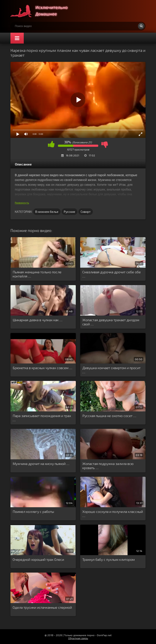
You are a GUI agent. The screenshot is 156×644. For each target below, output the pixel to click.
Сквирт (86, 212)
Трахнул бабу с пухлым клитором (109, 559)
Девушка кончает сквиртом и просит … (111, 370)
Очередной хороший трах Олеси (38, 559)
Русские (70, 212)
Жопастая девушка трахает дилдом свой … (111, 322)
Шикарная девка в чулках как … (37, 320)
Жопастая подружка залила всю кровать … (108, 466)
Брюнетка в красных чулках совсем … (42, 368)
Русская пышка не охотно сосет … (109, 416)
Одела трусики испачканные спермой (42, 607)
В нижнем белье (47, 212)
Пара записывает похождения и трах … (42, 418)
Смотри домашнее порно (43, 11)
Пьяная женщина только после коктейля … (37, 274)
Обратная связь (78, 638)
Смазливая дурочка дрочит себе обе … (112, 274)
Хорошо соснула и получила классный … (113, 514)
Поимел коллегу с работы (33, 511)
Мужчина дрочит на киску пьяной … (41, 464)
